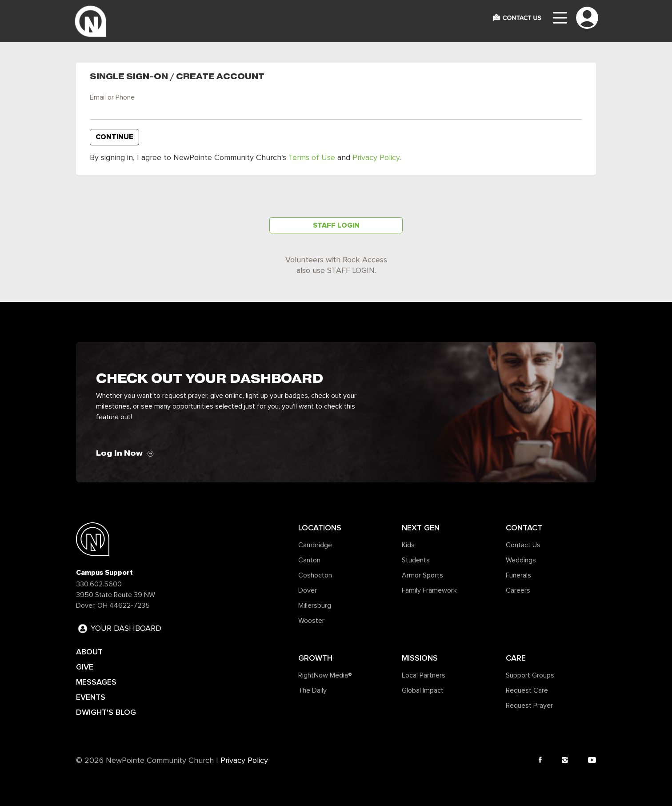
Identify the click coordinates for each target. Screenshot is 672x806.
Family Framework (429, 590)
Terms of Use (312, 158)
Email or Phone (112, 97)
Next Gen (421, 528)
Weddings (521, 560)
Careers (518, 590)
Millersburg (315, 606)
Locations (320, 528)
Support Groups (530, 675)
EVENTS (91, 697)
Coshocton (315, 575)
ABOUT (89, 652)
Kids (408, 545)
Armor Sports (422, 575)
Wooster (311, 621)
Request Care (527, 690)
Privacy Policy (376, 158)
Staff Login (336, 225)
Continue (114, 137)
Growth (315, 658)
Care (516, 658)
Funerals (518, 575)
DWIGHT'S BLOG (106, 712)
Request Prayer (529, 706)
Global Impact (423, 690)
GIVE (85, 667)
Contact (524, 528)
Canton (309, 560)
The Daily (312, 690)
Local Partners (424, 675)
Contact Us (523, 545)
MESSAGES (96, 682)
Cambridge (315, 545)
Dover (308, 590)
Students (416, 560)
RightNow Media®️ (325, 675)
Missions (420, 658)
